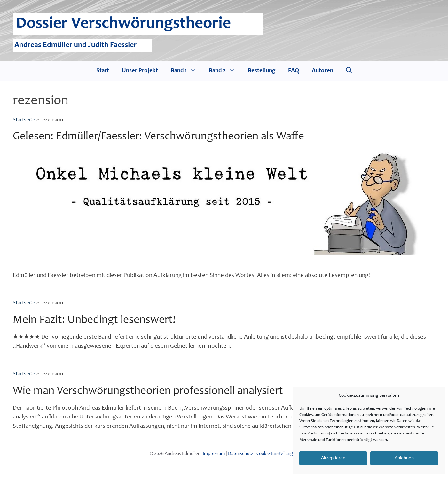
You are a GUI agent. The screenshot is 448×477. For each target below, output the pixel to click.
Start (103, 71)
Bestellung (262, 71)
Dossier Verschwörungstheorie (123, 24)
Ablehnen (404, 458)
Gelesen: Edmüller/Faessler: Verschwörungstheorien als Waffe (158, 137)
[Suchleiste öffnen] (349, 71)
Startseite (24, 120)
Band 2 (225, 71)
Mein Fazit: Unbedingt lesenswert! (94, 321)
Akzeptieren (333, 458)
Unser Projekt (140, 71)
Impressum (214, 454)
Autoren (322, 71)
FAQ (294, 71)
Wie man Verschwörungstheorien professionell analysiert (148, 391)
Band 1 (187, 71)
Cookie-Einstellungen (277, 454)
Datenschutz (241, 454)
